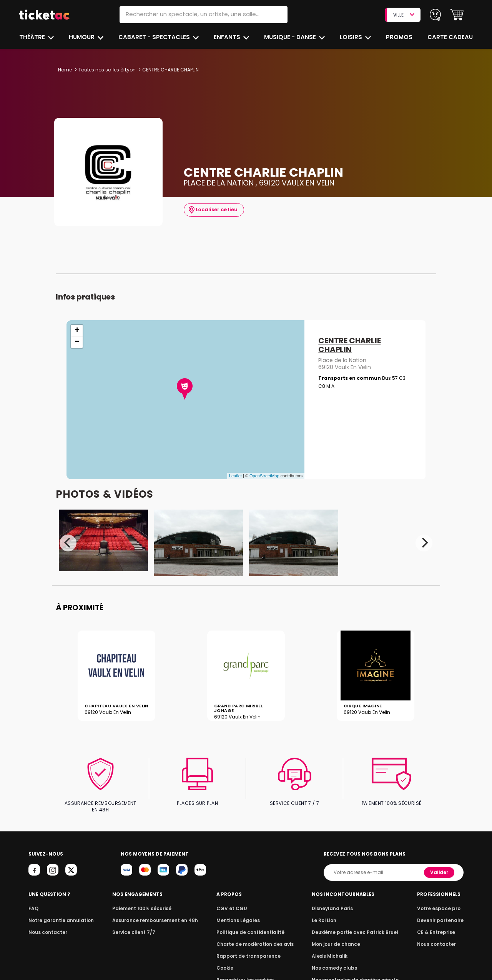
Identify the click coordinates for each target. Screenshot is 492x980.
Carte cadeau (451, 37)
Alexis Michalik (332, 950)
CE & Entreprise (437, 926)
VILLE (404, 15)
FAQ (33, 902)
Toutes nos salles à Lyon (106, 70)
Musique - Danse (291, 37)
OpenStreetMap (264, 476)
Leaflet (235, 476)
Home (65, 70)
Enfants (227, 37)
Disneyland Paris (334, 902)
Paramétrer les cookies (245, 974)
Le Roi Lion (326, 914)
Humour (83, 37)
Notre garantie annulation (59, 914)
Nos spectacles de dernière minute (355, 974)
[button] (457, 15)
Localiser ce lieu (212, 210)
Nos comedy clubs (336, 962)
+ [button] (77, 331)
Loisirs (352, 37)
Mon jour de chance (337, 938)
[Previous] (68, 543)
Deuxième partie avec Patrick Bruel (355, 926)
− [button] (77, 342)
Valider (440, 866)
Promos (400, 37)
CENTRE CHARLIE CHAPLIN (349, 346)
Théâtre (32, 37)
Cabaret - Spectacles (155, 37)
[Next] (424, 543)
